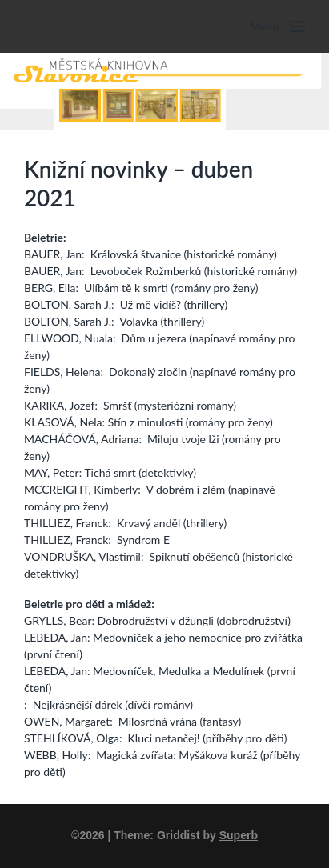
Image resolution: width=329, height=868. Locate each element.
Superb (239, 835)
